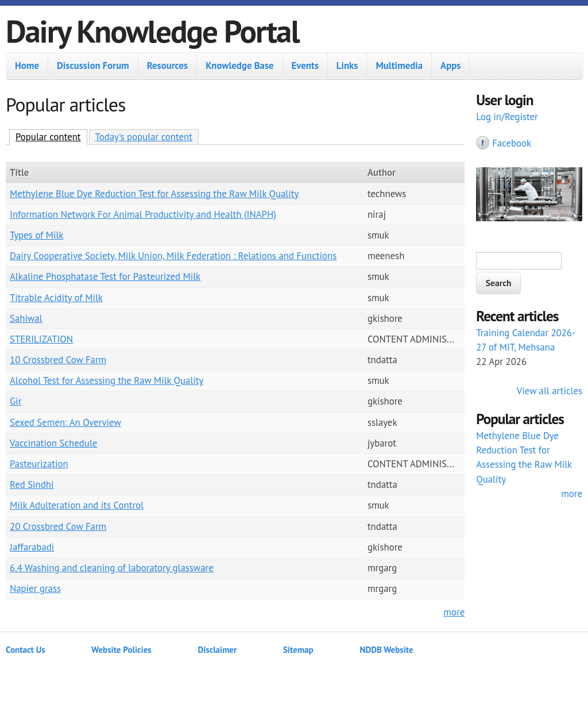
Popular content (51, 136)
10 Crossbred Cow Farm (58, 360)
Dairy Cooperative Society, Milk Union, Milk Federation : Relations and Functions (173, 256)
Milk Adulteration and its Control (77, 505)
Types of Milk (36, 235)
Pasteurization (39, 464)
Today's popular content (144, 137)
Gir (16, 401)
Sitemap (298, 650)
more (454, 612)
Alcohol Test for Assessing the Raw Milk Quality (107, 380)
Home (27, 66)
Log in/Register (507, 117)
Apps (450, 66)
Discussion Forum (93, 66)
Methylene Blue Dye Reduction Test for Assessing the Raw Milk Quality (154, 194)
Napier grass (35, 588)
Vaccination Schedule (53, 443)
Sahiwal (26, 318)
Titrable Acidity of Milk (56, 298)
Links (347, 66)
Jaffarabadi (32, 547)
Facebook (512, 143)
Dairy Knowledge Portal (152, 31)
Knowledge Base (239, 66)
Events (305, 66)
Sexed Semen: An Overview (65, 422)
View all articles (550, 391)
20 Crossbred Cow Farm (58, 526)
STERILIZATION (41, 339)
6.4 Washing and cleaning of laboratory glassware (112, 568)
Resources (167, 66)
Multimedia (399, 66)
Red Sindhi (32, 484)
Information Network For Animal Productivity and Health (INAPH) (143, 214)
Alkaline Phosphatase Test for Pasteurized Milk (105, 276)
